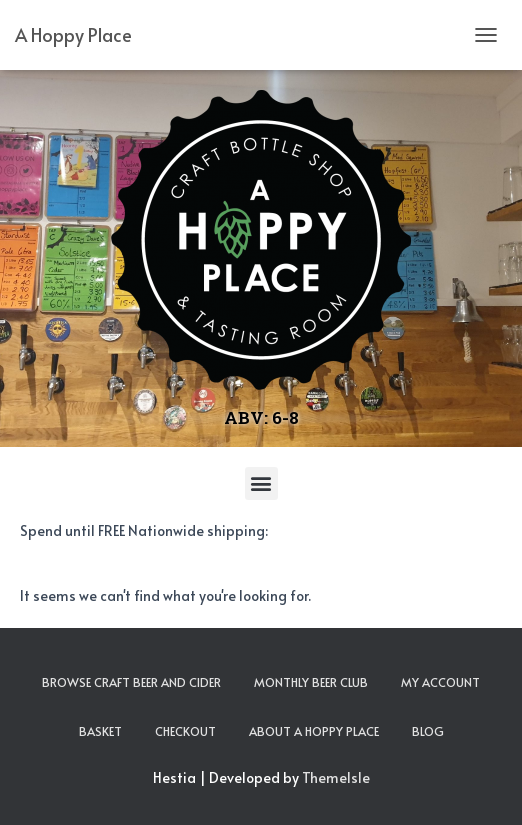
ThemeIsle (336, 777)
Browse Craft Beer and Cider (131, 682)
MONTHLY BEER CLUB (311, 682)
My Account (440, 682)
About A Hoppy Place (314, 731)
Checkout (185, 731)
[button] (261, 483)
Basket (100, 731)
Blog (428, 731)
